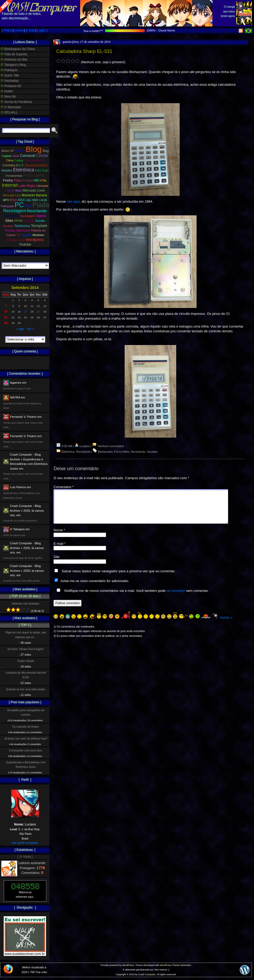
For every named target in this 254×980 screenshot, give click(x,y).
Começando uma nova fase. (26, 750)
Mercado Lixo (12, 195)
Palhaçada (7, 206)
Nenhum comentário (108, 446)
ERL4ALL (9, 112)
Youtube (25, 244)
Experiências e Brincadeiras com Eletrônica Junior (26, 765)
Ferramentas (14, 176)
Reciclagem (15, 211)
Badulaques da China (18, 49)
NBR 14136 (40, 200)
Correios (9, 165)
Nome (59, 536)
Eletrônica (68, 452)
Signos (41, 216)
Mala (19, 190)
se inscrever (176, 597)
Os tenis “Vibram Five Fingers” (26, 649)
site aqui (73, 201)
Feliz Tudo (42, 170)
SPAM (19, 221)
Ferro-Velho (122, 452)
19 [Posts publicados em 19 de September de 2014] (38, 312)
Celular (42, 156)
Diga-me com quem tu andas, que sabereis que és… (26, 635)
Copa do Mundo (34, 160)
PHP (28, 206)
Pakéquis (9, 70)
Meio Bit (8, 97)
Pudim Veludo (26, 661)
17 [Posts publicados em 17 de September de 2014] (26, 312)
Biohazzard (105, 452)
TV (18, 235)
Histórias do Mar (14, 60)
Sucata (40, 221)
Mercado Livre (34, 190)
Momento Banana (34, 195)
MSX (13, 200)
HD (36, 180)
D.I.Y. (20, 165)
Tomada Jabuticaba (17, 230)
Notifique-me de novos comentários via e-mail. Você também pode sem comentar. (131, 597)
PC (19, 205)
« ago (20, 329)
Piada (41, 205)
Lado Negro (27, 186)
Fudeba (28, 180)
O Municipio (11, 107)
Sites (9, 221)
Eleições (7, 170)
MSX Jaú (24, 200)
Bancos (20, 151)
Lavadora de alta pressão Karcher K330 (26, 675)
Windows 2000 (16, 240)
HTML (43, 181)
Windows (38, 235)
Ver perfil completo (25, 843)
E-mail (30, 30)
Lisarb (10, 190)
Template (39, 226)
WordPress (128, 965)
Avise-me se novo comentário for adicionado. (95, 587)
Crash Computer (147, 974)
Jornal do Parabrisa (16, 102)
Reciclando (83, 452)
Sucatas (152, 452)
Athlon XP (8, 151)
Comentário (63, 487)
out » (30, 329)
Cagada (6, 156)
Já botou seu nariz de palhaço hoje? (26, 739)
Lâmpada (42, 186)
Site (56, 563)
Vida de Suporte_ (15, 54)
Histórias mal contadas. (26, 604)
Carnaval (27, 156)
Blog (34, 149)
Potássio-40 (11, 86)
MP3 (6, 200)
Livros (19, 30)
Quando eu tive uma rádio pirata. (26, 689)
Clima (10, 160)
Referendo (12, 216)
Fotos (8, 30)
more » (226, 624)
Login (41, 30)
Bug (46, 151)
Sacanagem (28, 216)
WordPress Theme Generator (175, 965)
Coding (19, 160)
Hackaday (10, 81)
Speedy (29, 221)
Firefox (8, 180)
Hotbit (7, 91)
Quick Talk (10, 75)
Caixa (16, 156)
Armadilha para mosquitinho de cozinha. (26, 713)
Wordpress (35, 240)
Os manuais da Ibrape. (26, 727)
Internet (10, 185)
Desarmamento (36, 165)
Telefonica (22, 226)
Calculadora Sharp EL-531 (84, 51)
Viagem (26, 235)
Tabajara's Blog (13, 65)
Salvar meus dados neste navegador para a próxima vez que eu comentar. (119, 577)
